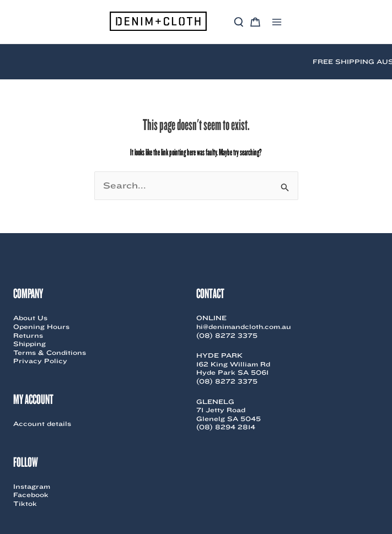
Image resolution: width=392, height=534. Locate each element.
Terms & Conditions (50, 352)
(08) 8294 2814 (226, 427)
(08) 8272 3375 (227, 335)
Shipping (29, 344)
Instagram (32, 486)
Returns (28, 335)
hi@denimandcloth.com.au (244, 327)
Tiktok (25, 503)
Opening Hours (41, 327)
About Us (30, 318)
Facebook (31, 495)
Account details (42, 424)
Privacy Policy (40, 361)
